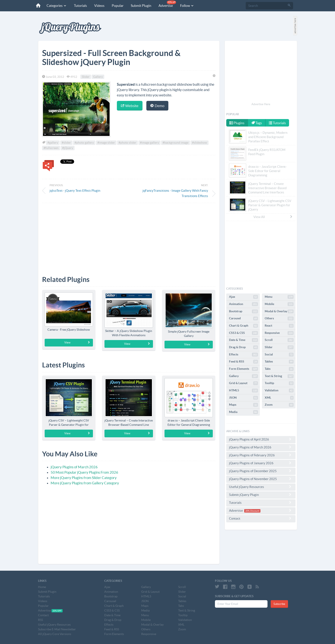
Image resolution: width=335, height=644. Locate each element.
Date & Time (243, 340)
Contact (261, 518)
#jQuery (68, 148)
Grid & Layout (243, 383)
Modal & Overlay (279, 311)
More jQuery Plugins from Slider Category (84, 478)
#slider (66, 143)
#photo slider (127, 143)
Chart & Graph (243, 326)
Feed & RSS (243, 362)
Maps (243, 405)
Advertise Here (261, 104)
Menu (279, 297)
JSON (243, 398)
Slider (86, 77)
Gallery (98, 77)
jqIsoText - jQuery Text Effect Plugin (75, 191)
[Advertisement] (129, 236)
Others (279, 318)
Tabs (279, 369)
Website (130, 106)
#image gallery (149, 143)
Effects (243, 355)
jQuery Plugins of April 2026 (261, 439)
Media (243, 412)
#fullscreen (51, 148)
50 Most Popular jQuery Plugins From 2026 (84, 472)
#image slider (106, 143)
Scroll (279, 340)
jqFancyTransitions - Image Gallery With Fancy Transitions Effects (175, 193)
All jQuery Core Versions (55, 634)
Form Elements (243, 369)
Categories (57, 6)
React (279, 326)
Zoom (279, 405)
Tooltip (279, 383)
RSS (40, 620)
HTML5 (243, 391)
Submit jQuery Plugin (261, 495)
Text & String (279, 376)
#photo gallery (84, 143)
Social (279, 355)
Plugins (237, 123)
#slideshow (200, 143)
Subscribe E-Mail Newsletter (57, 629)
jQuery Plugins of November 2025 (261, 479)
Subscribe (279, 604)
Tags (257, 123)
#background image (176, 143)
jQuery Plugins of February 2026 (261, 455)
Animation (243, 304)
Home (42, 587)
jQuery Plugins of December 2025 (261, 471)
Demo (157, 106)
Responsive (279, 333)
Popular (118, 6)
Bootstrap (243, 311)
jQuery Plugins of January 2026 (261, 463)
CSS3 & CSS (243, 333)
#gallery (53, 143)
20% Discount (252, 511)
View (77, 342)
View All (273, 217)
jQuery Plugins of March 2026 (74, 467)
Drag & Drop (243, 347)
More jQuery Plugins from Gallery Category (85, 483)
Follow (187, 6)
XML (279, 398)
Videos (99, 6)
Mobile (279, 304)
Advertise (167, 4)
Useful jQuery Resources (261, 487)
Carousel (243, 318)
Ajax (243, 297)
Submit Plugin (141, 6)
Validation (279, 391)
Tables (279, 362)
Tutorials (80, 6)
